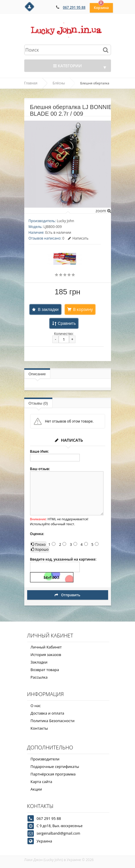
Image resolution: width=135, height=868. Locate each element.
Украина (45, 841)
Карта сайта (41, 782)
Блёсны (59, 83)
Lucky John (65, 221)
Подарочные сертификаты (55, 766)
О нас (36, 706)
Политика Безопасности (53, 721)
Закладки (39, 662)
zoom (103, 211)
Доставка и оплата (48, 713)
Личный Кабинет (46, 647)
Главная (31, 83)
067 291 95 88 (74, 7)
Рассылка (39, 677)
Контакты (39, 728)
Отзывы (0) (38, 403)
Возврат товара (45, 670)
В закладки (48, 309)
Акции (36, 789)
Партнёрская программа (53, 774)
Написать (78, 238)
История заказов (46, 655)
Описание (37, 374)
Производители (45, 759)
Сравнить (67, 323)
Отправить (67, 595)
